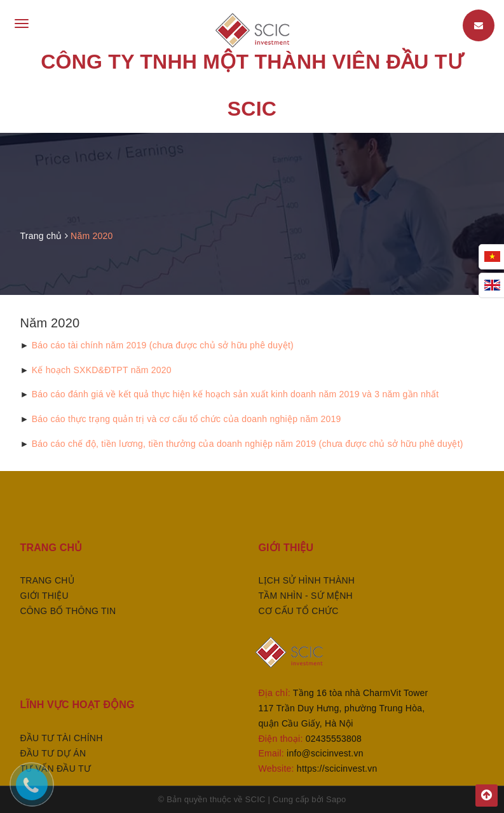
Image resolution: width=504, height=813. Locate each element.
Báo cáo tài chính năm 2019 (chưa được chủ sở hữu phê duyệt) (163, 345)
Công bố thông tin (68, 611)
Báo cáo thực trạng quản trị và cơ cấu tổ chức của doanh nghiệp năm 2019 (187, 419)
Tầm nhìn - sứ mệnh (306, 596)
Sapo (336, 799)
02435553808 (334, 739)
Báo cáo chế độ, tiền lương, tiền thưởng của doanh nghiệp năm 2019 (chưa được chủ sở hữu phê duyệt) (248, 444)
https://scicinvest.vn (337, 769)
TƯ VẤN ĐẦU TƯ (56, 769)
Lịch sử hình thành (307, 580)
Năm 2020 (50, 323)
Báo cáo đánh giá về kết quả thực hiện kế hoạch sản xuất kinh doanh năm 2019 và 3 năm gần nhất (235, 394)
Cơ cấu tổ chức (299, 611)
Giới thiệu (44, 596)
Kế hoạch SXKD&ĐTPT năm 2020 (102, 370)
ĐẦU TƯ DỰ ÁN (53, 753)
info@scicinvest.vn (325, 753)
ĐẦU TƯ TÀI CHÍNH (62, 738)
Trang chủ (47, 580)
